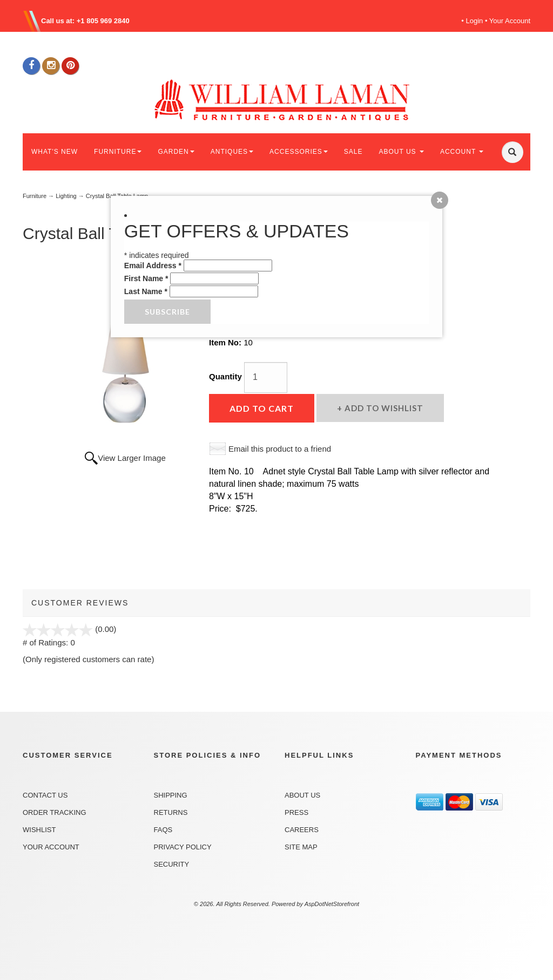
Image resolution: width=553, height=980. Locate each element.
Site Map (301, 847)
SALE (353, 152)
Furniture (35, 196)
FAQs (163, 830)
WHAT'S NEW (55, 152)
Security (172, 864)
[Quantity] (266, 377)
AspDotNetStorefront (332, 904)
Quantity (225, 376)
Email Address (153, 266)
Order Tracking (55, 812)
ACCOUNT (462, 152)
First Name (146, 278)
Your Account (510, 21)
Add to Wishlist (383, 408)
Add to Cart (262, 408)
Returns (171, 812)
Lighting (66, 196)
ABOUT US (401, 152)
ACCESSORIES (299, 152)
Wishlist (39, 830)
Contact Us (45, 795)
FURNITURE (118, 152)
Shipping (171, 795)
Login (475, 21)
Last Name (146, 291)
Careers (302, 830)
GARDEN (176, 152)
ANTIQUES (232, 152)
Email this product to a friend (280, 449)
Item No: (226, 342)
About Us (302, 795)
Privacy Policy (183, 847)
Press (296, 812)
